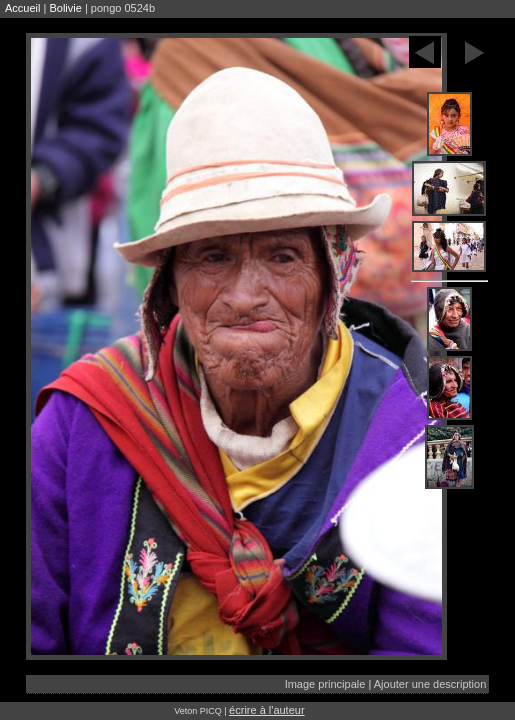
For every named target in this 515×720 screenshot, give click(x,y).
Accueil (22, 8)
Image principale (325, 684)
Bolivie (65, 8)
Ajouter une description (430, 684)
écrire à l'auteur (266, 710)
